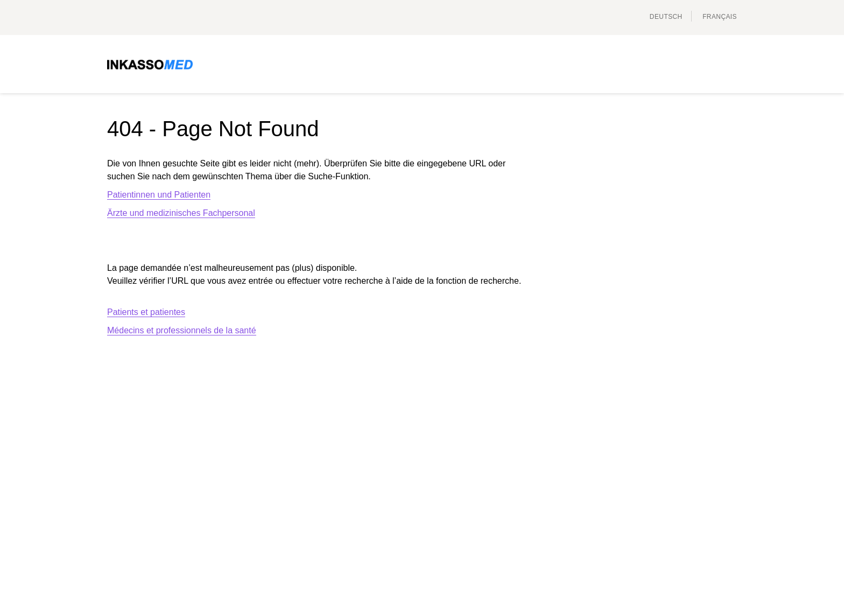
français (720, 17)
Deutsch (666, 17)
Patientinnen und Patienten (159, 195)
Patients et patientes (146, 312)
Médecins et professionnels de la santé (182, 330)
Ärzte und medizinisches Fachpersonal (181, 213)
